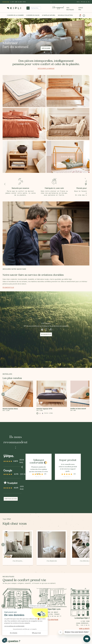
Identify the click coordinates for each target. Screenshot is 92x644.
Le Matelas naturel (49, 15)
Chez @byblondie (52, 561)
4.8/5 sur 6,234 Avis (18, 2)
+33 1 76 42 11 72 (83, 2)
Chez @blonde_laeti (86, 561)
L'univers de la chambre (15, 15)
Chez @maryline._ (18, 561)
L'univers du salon (33, 15)
